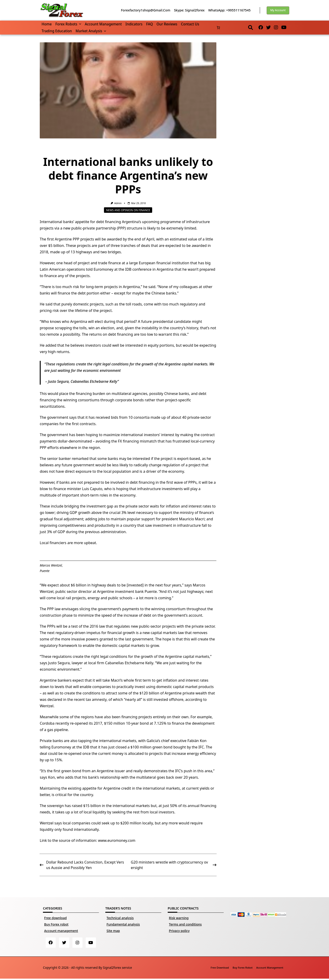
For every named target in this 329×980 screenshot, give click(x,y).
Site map (113, 931)
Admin (118, 203)
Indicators (134, 24)
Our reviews (167, 24)
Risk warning (179, 918)
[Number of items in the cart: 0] (218, 28)
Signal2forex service (117, 969)
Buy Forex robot (56, 924)
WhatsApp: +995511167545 (229, 10)
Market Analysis (91, 31)
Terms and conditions (185, 924)
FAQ (149, 24)
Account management (103, 24)
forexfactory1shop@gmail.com (146, 10)
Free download (55, 918)
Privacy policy (179, 931)
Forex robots (68, 24)
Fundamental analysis (123, 924)
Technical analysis (120, 918)
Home (47, 24)
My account (278, 10)
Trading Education (57, 31)
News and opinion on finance (128, 210)
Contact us (190, 24)
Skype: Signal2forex (189, 10)
